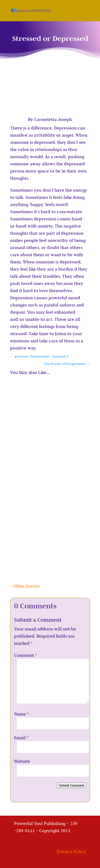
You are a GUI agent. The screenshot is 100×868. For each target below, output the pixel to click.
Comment (25, 655)
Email (21, 738)
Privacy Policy (71, 852)
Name (21, 714)
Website (22, 761)
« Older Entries (25, 586)
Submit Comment (71, 785)
